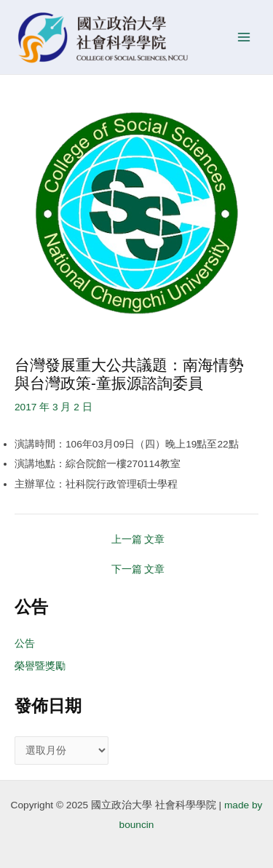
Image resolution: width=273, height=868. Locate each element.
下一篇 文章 (138, 570)
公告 (25, 644)
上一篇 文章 (138, 540)
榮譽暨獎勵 (40, 666)
